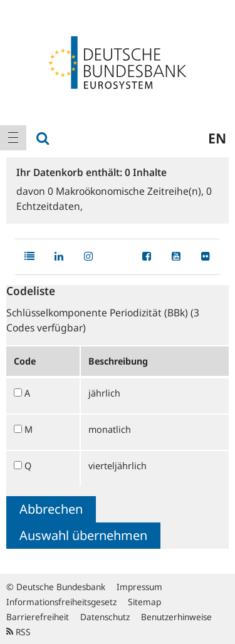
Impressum (139, 587)
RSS (18, 632)
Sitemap (144, 602)
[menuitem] (13, 138)
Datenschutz (105, 617)
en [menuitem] (217, 138)
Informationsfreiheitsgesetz (61, 602)
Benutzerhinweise (176, 617)
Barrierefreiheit (38, 617)
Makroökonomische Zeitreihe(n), (127, 191)
